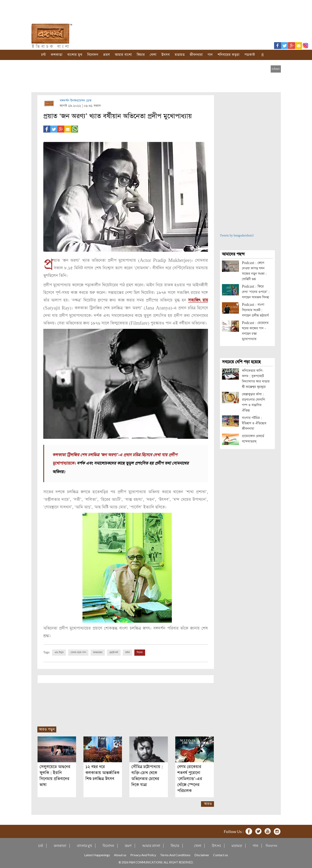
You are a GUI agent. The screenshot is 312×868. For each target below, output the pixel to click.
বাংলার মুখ (75, 55)
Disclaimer (202, 855)
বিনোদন (93, 55)
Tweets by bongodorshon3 (237, 236)
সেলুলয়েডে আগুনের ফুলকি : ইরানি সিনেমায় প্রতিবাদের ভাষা (55, 776)
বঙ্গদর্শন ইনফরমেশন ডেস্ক (76, 101)
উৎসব (165, 55)
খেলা (153, 55)
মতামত (180, 55)
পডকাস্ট (250, 55)
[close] (276, 69)
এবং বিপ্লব (59, 652)
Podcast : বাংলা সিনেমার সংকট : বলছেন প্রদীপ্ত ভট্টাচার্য (255, 310)
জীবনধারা (196, 55)
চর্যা (43, 55)
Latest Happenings (97, 855)
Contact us (221, 855)
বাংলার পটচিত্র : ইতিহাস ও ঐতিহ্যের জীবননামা (254, 423)
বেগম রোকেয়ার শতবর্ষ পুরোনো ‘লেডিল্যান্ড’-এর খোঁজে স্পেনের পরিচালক (190, 779)
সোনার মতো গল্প (78, 652)
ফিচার (141, 55)
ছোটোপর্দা (114, 652)
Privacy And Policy (143, 855)
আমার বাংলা (123, 55)
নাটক (127, 652)
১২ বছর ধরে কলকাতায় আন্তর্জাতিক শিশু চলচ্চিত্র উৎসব (102, 773)
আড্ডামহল (98, 652)
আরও (208, 804)
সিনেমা (140, 652)
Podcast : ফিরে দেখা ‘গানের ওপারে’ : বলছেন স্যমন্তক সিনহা (256, 292)
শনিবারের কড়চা (228, 55)
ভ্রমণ (106, 55)
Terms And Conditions (175, 855)
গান (210, 55)
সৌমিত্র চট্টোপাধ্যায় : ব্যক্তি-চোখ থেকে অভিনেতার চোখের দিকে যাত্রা (147, 776)
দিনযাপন (271, 846)
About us (120, 855)
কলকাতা (56, 55)
